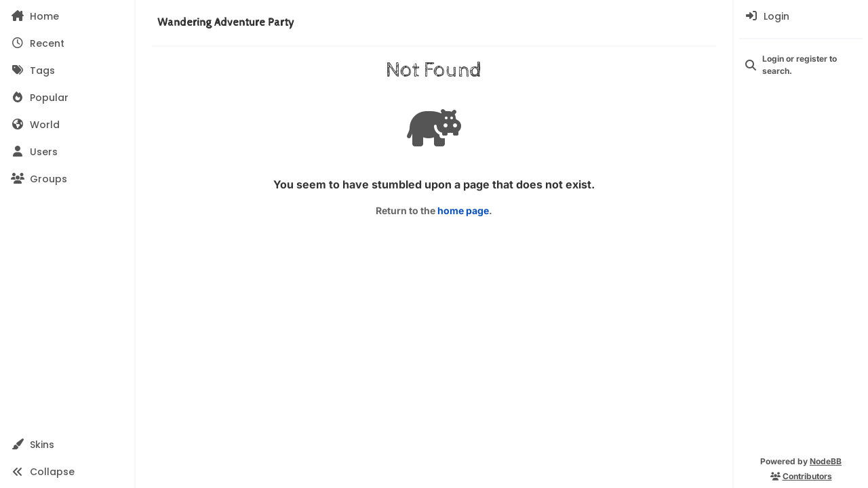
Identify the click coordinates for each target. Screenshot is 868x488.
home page (463, 210)
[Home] (67, 16)
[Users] (67, 152)
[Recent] (67, 43)
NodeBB (826, 461)
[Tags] (67, 70)
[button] (67, 445)
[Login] (801, 16)
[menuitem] (801, 16)
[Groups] (67, 179)
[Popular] (67, 98)
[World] (67, 125)
